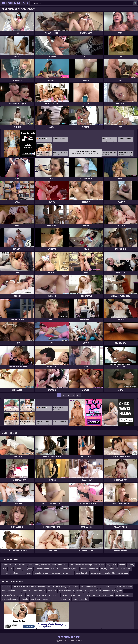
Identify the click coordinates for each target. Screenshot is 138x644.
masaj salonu (95, 591)
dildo (22, 573)
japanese (6, 573)
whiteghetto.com (9, 595)
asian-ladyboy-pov (124, 569)
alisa (119, 587)
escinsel (51, 587)
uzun (4, 569)
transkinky (52, 591)
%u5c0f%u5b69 (108, 587)
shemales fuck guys (10, 599)
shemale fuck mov (66, 591)
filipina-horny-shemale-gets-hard (42, 565)
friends (21, 595)
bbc (72, 573)
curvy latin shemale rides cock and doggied (96, 595)
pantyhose (28, 569)
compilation (93, 569)
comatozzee (123, 573)
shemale (37, 573)
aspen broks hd (82, 573)
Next (79, 395)
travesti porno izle (9, 565)
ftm (71, 565)
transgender (54, 595)
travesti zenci (96, 573)
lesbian (15, 573)
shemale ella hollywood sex (34, 591)
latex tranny (61, 587)
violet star (84, 599)
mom (112, 569)
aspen (83, 569)
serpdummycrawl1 (71, 569)
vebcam (46, 599)
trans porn (128, 587)
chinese (18, 569)
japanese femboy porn (61, 599)
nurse (46, 573)
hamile (107, 573)
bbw (114, 573)
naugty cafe (117, 591)
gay (108, 565)
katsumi (42, 587)
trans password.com (124, 595)
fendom (107, 591)
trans (29, 573)
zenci (75, 599)
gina (4, 591)
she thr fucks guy (69, 595)
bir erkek (30, 595)
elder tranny (36, 599)
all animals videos (42, 569)
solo (10, 569)
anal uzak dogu (14, 591)
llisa (86, 591)
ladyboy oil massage (84, 565)
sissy (114, 565)
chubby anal (73, 587)
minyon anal (42, 595)
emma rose (63, 565)
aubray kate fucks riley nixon (24, 587)
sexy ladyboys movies (59, 573)
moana (79, 591)
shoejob (122, 565)
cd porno (23, 565)
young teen (56, 569)
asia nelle (24, 599)
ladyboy (104, 569)
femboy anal (99, 565)
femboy (131, 565)
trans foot (6, 587)
